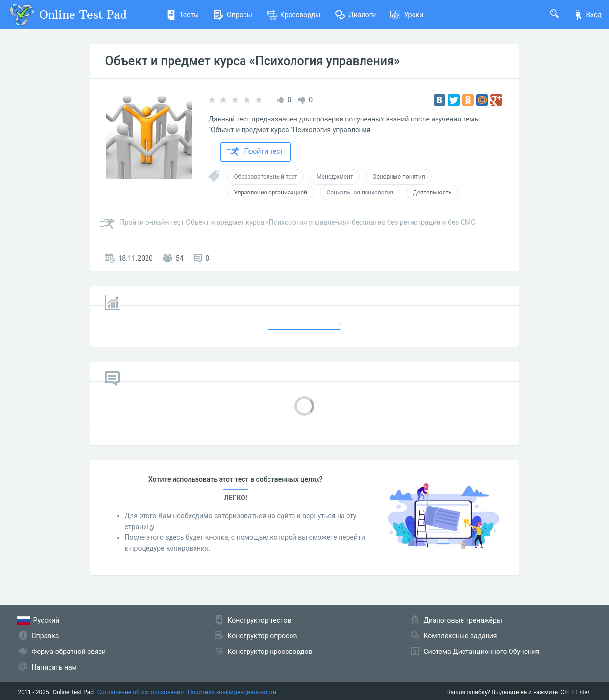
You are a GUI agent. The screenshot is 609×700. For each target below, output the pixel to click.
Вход (587, 15)
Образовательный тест (265, 177)
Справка (46, 636)
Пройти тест (255, 152)
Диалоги (355, 15)
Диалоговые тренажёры (463, 620)
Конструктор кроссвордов (270, 652)
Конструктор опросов (263, 636)
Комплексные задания (461, 636)
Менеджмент (335, 177)
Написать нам (54, 667)
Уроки (407, 15)
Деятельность (432, 193)
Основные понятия (399, 177)
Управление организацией (270, 193)
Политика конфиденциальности (232, 692)
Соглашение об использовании (141, 692)
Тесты (183, 15)
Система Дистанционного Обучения (482, 652)
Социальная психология (360, 193)
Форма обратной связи (69, 652)
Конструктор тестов (260, 620)
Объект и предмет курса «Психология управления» (252, 61)
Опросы (233, 15)
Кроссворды (294, 15)
